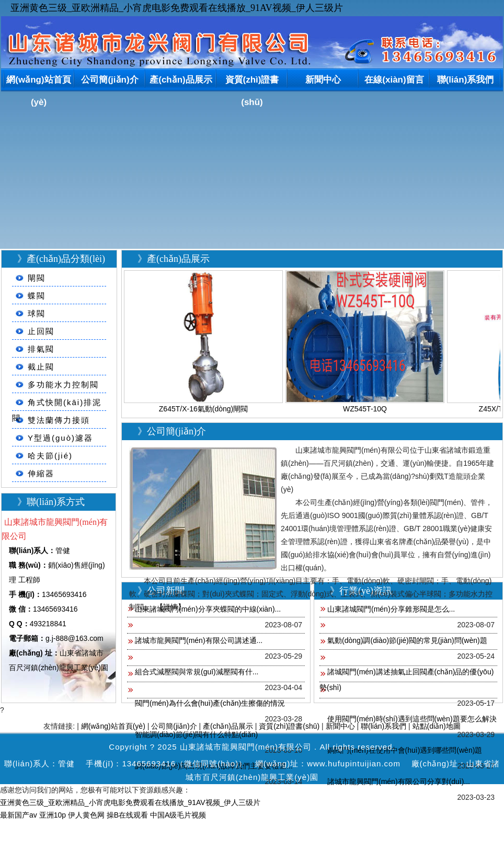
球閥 (37, 313)
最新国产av (19, 815)
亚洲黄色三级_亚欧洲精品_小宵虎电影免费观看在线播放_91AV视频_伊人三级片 (177, 8)
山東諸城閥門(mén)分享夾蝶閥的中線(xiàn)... (208, 609)
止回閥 (41, 331)
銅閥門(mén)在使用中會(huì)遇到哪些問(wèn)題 (405, 750)
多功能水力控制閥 (63, 384)
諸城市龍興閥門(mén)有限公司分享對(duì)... (399, 782)
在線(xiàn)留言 (394, 80)
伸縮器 (41, 473)
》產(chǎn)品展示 (174, 259)
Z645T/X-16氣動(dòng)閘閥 (203, 409)
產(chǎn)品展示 (181, 80)
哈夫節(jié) (50, 456)
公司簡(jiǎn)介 (110, 80)
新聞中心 (323, 80)
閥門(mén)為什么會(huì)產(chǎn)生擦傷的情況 (210, 703)
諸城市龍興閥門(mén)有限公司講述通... (199, 640)
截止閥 (41, 367)
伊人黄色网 (86, 815)
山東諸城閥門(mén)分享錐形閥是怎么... (391, 609)
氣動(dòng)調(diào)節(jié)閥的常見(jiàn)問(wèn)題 (407, 640)
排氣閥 (41, 349)
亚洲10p (53, 815)
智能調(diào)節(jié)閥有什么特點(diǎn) (196, 734)
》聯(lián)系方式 (51, 502)
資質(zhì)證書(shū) (252, 82)
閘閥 (37, 278)
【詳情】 (170, 607)
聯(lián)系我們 (466, 80)
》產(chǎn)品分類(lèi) (61, 259)
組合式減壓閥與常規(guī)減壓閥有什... (197, 672)
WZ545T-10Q (365, 409)
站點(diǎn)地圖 (437, 726)
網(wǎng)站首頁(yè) (38, 82)
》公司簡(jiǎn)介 (172, 431)
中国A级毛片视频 (178, 815)
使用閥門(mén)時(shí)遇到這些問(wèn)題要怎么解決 (412, 719)
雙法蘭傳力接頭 (59, 420)
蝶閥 (37, 296)
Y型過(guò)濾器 (60, 438)
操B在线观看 (127, 815)
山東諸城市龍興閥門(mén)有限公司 (246, 747)
